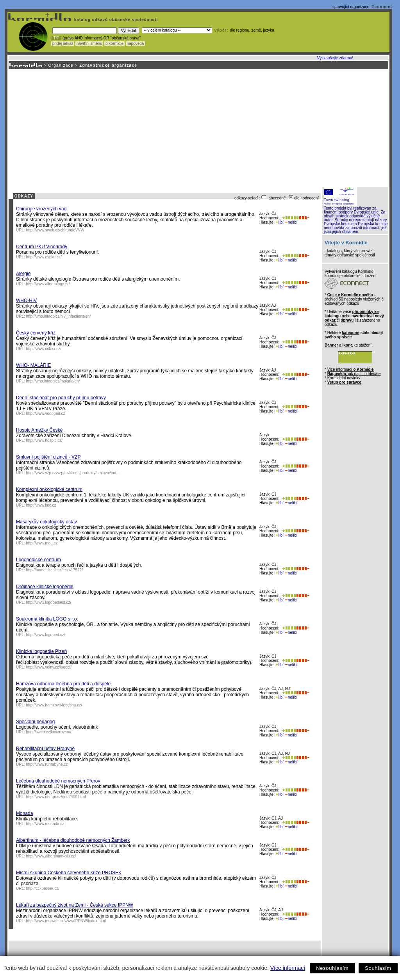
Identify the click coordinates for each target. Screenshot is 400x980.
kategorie (350, 333)
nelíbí (291, 222)
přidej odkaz (63, 44)
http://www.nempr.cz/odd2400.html (56, 797)
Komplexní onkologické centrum (49, 489)
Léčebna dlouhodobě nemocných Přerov (58, 781)
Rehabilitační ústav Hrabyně (45, 749)
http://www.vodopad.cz (46, 414)
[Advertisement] (198, 128)
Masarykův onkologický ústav (46, 522)
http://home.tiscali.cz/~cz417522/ (54, 570)
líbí (280, 222)
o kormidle (114, 44)
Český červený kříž (36, 333)
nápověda (136, 44)
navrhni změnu (89, 44)
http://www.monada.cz (45, 824)
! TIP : (56, 38)
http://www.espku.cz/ (44, 257)
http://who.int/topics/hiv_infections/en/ (59, 316)
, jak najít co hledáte (354, 374)
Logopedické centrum (38, 560)
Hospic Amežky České (39, 430)
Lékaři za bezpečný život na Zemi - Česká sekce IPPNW (75, 905)
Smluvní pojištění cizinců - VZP (48, 457)
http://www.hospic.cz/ (44, 440)
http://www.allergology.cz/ (48, 284)
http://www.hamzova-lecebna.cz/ (54, 705)
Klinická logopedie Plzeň (41, 651)
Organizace (61, 65)
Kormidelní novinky (344, 378)
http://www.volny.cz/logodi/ (49, 667)
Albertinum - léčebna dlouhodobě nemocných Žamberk (73, 840)
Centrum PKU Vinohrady (42, 247)
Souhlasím (378, 968)
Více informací (288, 968)
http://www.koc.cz (41, 505)
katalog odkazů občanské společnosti (115, 20)
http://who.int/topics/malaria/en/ (53, 381)
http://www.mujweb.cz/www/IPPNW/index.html (66, 921)
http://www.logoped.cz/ (46, 635)
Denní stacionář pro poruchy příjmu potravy (61, 398)
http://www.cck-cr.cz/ (44, 349)
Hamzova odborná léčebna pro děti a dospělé (63, 684)
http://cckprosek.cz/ (43, 888)
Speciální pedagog (35, 722)
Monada (24, 813)
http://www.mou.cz (42, 543)
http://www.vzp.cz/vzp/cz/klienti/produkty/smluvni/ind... (73, 473)
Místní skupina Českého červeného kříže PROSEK (69, 873)
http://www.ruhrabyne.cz (47, 764)
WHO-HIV (26, 301)
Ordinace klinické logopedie (45, 587)
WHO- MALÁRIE (33, 365)
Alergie (23, 274)
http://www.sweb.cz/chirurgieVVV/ (55, 230)
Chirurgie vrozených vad (41, 209)
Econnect (382, 7)
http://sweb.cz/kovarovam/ (49, 732)
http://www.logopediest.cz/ (49, 602)
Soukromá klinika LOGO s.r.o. (47, 619)
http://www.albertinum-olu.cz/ (51, 856)
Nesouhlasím (332, 968)
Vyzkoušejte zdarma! (335, 58)
